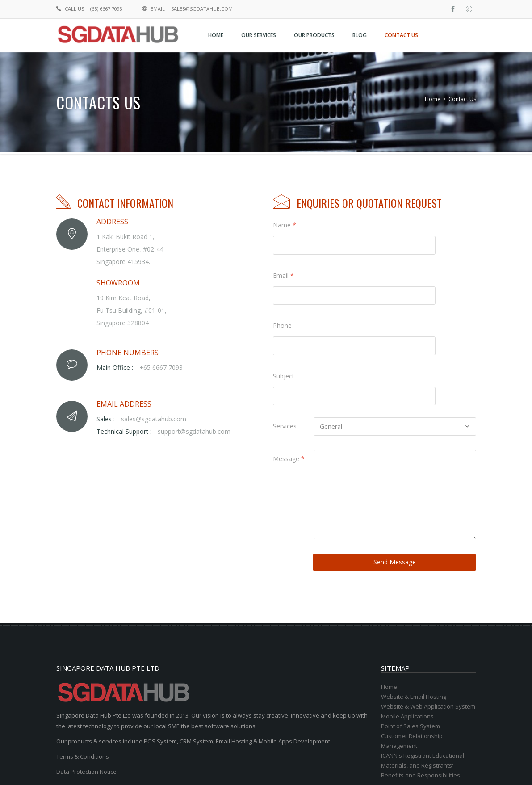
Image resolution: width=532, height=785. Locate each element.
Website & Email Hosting (414, 622)
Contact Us (462, 99)
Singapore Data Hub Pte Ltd (160, 766)
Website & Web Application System (428, 632)
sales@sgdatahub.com (202, 9)
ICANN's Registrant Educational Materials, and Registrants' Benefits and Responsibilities (423, 691)
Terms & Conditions (83, 682)
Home (433, 99)
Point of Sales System (411, 652)
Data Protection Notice (86, 697)
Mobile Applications (407, 642)
